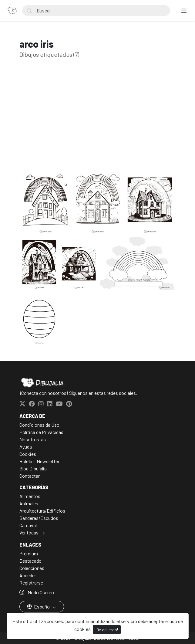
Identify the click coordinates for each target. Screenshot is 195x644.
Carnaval (28, 525)
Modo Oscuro (37, 592)
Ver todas (29, 532)
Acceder (28, 575)
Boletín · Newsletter (39, 461)
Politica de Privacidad (41, 432)
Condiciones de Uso (39, 425)
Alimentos (30, 496)
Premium (29, 553)
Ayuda (26, 447)
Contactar (30, 476)
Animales (29, 503)
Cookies (28, 454)
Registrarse (31, 583)
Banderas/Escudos (39, 518)
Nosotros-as (33, 439)
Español (39, 607)
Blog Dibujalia (33, 468)
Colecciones (32, 568)
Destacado (30, 561)
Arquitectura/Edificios (42, 511)
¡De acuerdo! (107, 630)
